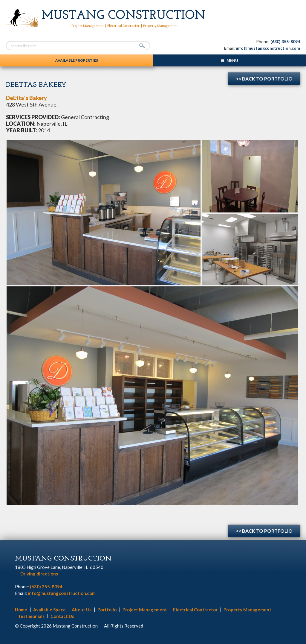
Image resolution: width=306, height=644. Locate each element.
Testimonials (31, 616)
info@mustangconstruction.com (268, 48)
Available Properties (77, 60)
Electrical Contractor (123, 26)
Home (21, 610)
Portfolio (107, 610)
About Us (82, 610)
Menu (232, 60)
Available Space (49, 610)
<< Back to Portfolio (264, 79)
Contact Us (62, 616)
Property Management (160, 26)
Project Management (88, 26)
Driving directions (36, 574)
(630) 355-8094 (285, 41)
